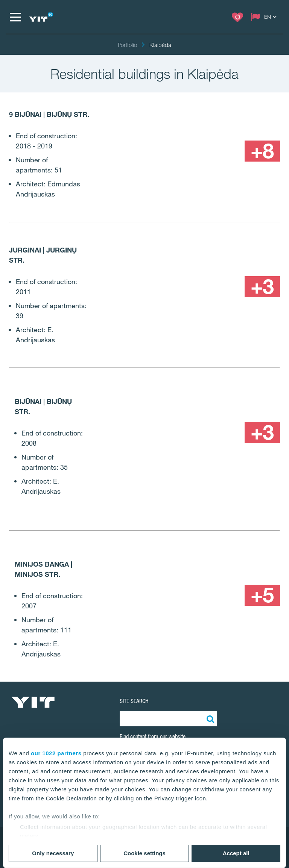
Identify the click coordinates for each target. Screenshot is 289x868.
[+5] (262, 595)
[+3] (262, 287)
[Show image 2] (245, 119)
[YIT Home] (41, 17)
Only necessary (53, 853)
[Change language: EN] (265, 17)
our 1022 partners (56, 753)
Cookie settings (144, 853)
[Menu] (15, 17)
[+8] (262, 151)
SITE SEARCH (134, 701)
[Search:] (209, 719)
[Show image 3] (226, 151)
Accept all (236, 853)
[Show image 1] (155, 130)
